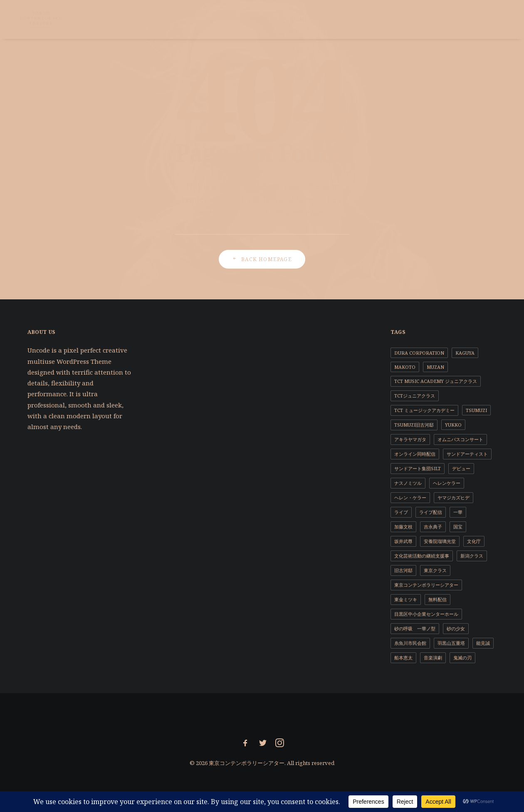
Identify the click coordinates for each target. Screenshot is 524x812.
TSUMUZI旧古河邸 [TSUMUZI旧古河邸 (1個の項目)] (414, 425)
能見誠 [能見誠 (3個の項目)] (483, 643)
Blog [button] (434, 19)
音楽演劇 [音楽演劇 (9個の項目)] (433, 658)
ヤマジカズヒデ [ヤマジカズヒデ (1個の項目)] (454, 497)
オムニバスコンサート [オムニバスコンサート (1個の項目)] (460, 439)
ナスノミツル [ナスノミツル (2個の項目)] (408, 483)
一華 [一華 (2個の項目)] (458, 512)
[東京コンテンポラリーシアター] (36, 20)
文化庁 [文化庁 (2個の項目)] (474, 541)
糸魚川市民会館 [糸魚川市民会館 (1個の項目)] (410, 643)
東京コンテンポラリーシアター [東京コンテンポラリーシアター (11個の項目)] (426, 585)
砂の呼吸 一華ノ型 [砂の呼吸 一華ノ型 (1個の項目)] (415, 628)
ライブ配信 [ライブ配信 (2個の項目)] (431, 512)
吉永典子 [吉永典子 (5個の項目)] (433, 527)
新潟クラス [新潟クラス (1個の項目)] (472, 556)
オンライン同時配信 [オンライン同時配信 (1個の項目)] (415, 454)
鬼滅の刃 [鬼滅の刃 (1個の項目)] (462, 658)
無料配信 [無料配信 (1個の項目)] (437, 599)
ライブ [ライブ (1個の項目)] (401, 512)
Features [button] (366, 19)
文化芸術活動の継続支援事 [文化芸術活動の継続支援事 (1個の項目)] (422, 556)
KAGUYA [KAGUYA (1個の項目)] (465, 353)
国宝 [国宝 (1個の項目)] (458, 527)
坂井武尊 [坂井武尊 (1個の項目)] (403, 541)
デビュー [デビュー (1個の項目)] (461, 468)
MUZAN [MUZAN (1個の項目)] (435, 367)
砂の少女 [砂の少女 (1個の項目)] (456, 628)
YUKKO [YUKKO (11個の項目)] (453, 425)
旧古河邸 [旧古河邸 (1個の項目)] (403, 570)
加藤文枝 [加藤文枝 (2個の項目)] (403, 527)
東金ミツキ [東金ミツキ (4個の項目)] (406, 599)
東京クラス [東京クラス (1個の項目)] (435, 570)
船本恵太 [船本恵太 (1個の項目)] (403, 658)
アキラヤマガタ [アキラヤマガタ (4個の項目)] (410, 439)
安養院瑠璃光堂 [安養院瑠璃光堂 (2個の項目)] (440, 541)
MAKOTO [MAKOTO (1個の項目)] (405, 367)
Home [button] (300, 19)
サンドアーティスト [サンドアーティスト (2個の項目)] (467, 454)
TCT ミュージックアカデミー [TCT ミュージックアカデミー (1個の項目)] (424, 410)
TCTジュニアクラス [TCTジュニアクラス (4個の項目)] (415, 396)
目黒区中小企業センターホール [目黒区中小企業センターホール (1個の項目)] (426, 614)
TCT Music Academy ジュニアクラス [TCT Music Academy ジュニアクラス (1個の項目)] (436, 381)
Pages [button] (330, 19)
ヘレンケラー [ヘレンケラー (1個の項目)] (447, 483)
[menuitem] (300, 20)
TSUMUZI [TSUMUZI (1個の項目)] (476, 410)
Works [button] (403, 19)
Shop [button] (462, 19)
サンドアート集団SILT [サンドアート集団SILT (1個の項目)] (418, 468)
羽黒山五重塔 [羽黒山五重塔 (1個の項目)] (451, 643)
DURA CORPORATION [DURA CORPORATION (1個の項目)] (419, 353)
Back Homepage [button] (262, 259)
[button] (480, 20)
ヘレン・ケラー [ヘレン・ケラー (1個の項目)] (410, 497)
